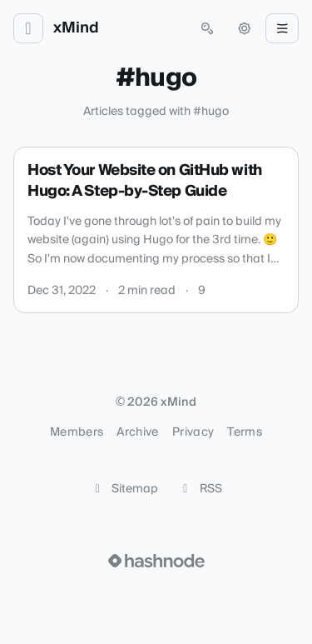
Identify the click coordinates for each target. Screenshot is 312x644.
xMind (76, 28)
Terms (245, 432)
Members (77, 432)
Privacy (193, 432)
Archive (137, 432)
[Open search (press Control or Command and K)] (207, 28)
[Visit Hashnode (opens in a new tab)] (156, 561)
